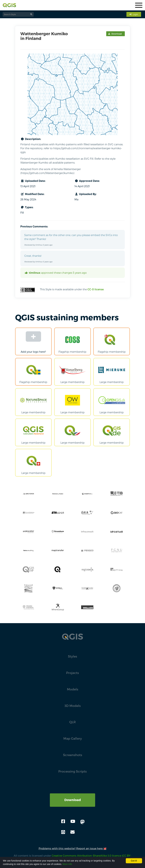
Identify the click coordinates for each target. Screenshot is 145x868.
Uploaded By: (86, 194)
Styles (72, 656)
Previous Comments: (34, 227)
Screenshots (73, 755)
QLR (72, 722)
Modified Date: (32, 194)
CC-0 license (96, 289)
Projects (72, 673)
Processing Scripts (72, 771)
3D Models (73, 706)
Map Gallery (73, 738)
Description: (31, 139)
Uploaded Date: (33, 181)
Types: (27, 207)
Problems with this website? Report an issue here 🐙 (73, 848)
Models (73, 689)
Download (73, 800)
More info (67, 864)
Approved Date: (87, 181)
